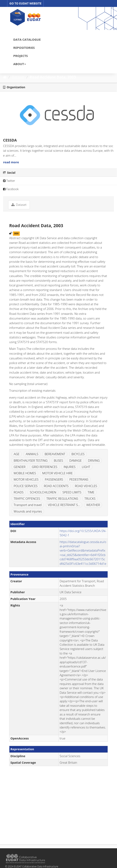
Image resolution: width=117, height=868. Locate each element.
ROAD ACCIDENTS (56, 486)
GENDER (20, 467)
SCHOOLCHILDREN (43, 492)
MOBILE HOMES (25, 473)
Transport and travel (28, 505)
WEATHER (93, 505)
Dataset (18, 77)
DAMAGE (75, 460)
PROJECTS (21, 56)
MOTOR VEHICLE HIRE (57, 473)
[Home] (5, 77)
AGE (17, 454)
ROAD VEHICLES (86, 486)
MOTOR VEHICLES (26, 479)
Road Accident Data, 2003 (53, 77)
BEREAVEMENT (55, 454)
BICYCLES (78, 454)
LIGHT (86, 467)
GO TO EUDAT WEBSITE (25, 3)
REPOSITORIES (24, 48)
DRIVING (94, 460)
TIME (91, 492)
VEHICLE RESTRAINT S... (64, 505)
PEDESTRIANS (79, 479)
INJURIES (69, 467)
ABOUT (20, 64)
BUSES (58, 460)
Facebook (11, 189)
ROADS (19, 492)
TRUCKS (90, 498)
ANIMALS (32, 454)
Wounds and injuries (28, 511)
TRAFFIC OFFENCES (27, 498)
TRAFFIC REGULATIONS (62, 498)
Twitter (9, 181)
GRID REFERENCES (45, 467)
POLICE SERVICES (26, 486)
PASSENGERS (54, 479)
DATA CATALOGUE (27, 39)
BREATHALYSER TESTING (31, 460)
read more (11, 162)
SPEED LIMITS (72, 492)
